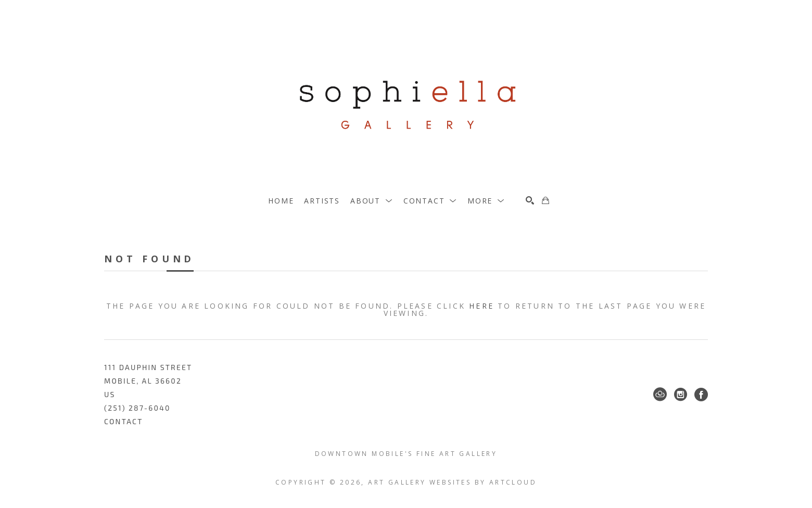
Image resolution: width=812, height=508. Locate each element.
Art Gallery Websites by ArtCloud (452, 482)
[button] (372, 201)
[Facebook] (701, 395)
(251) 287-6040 (137, 408)
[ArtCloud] (660, 395)
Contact (124, 421)
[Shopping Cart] (545, 200)
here (481, 306)
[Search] (530, 200)
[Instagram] (681, 395)
